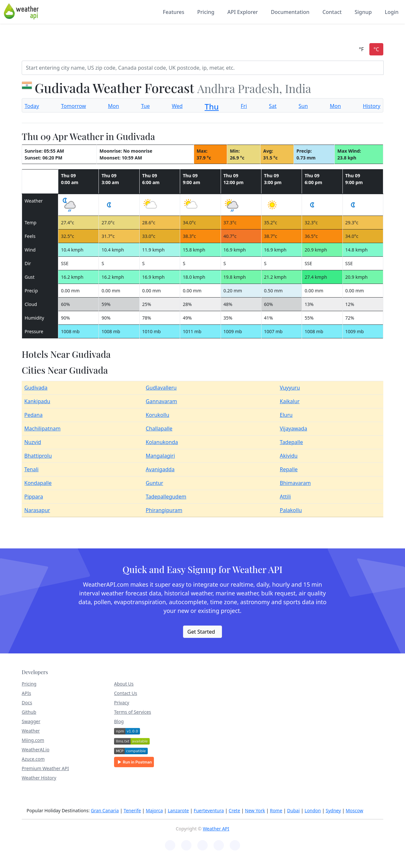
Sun (303, 106)
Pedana (33, 415)
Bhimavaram (295, 483)
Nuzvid (33, 442)
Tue (145, 106)
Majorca (154, 810)
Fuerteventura (209, 810)
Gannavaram (162, 401)
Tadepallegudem (166, 497)
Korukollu (157, 415)
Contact (332, 12)
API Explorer (243, 12)
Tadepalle (292, 442)
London (313, 810)
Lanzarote (178, 810)
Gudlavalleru (161, 388)
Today (32, 106)
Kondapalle (38, 483)
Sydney (333, 810)
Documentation (290, 12)
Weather (31, 731)
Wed (177, 106)
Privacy (122, 703)
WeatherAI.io (35, 750)
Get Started (201, 632)
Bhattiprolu (38, 456)
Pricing (206, 12)
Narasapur (37, 510)
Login (392, 12)
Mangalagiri (160, 456)
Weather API (216, 829)
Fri (244, 106)
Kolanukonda (162, 442)
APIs (26, 693)
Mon (113, 106)
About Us (124, 684)
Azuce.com (33, 759)
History (372, 106)
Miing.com (33, 740)
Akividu (289, 456)
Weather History (39, 778)
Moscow (354, 810)
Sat (273, 106)
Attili (285, 497)
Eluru (286, 415)
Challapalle (159, 428)
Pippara (34, 497)
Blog (119, 721)
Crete (234, 810)
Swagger (31, 721)
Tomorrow (73, 106)
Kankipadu (37, 401)
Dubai (293, 810)
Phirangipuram (164, 510)
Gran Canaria (105, 810)
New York (255, 810)
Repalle (289, 469)
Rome (276, 810)
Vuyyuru (290, 388)
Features (173, 12)
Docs (27, 703)
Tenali (31, 469)
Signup (363, 12)
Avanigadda (160, 469)
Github (29, 712)
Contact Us (126, 693)
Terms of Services (133, 712)
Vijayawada (294, 428)
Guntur (155, 483)
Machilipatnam (42, 428)
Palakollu (291, 510)
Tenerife (132, 810)
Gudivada (36, 388)
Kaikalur (290, 401)
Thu (212, 106)
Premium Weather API (45, 768)
